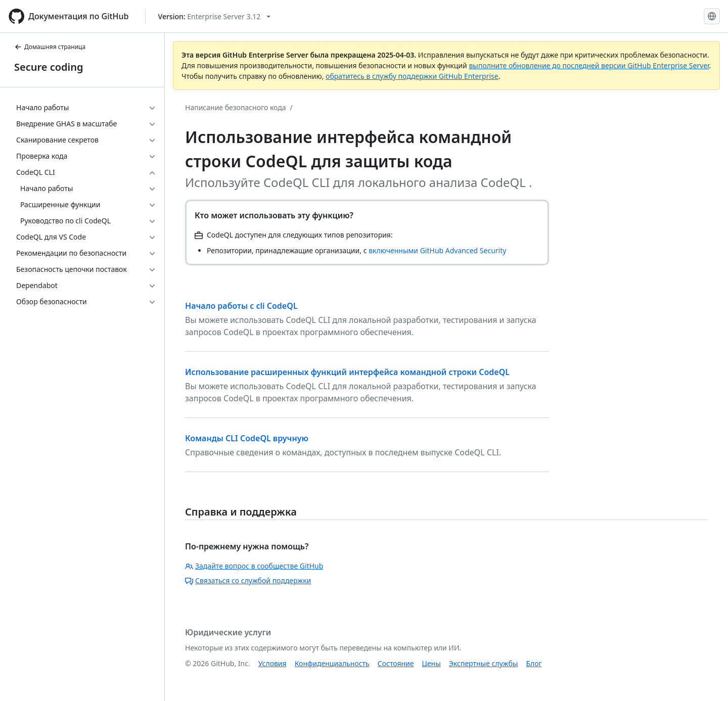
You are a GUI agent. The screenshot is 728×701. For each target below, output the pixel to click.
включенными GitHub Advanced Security (437, 250)
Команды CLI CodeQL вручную (247, 438)
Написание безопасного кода (236, 107)
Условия (272, 663)
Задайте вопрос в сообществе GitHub (254, 566)
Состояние (396, 663)
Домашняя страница (50, 47)
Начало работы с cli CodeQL (241, 306)
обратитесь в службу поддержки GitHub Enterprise (412, 76)
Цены (431, 663)
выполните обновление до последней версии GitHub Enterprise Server (589, 65)
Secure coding (49, 67)
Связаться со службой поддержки (248, 580)
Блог (534, 663)
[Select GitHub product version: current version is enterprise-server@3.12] (215, 16)
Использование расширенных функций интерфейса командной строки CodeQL (347, 372)
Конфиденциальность (332, 663)
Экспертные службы (484, 663)
